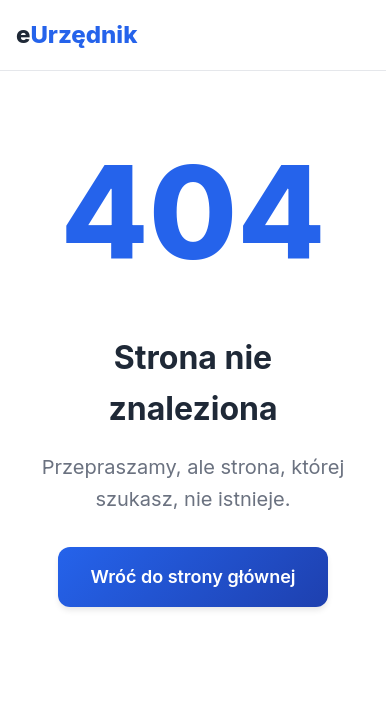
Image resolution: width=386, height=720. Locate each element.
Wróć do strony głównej (192, 576)
